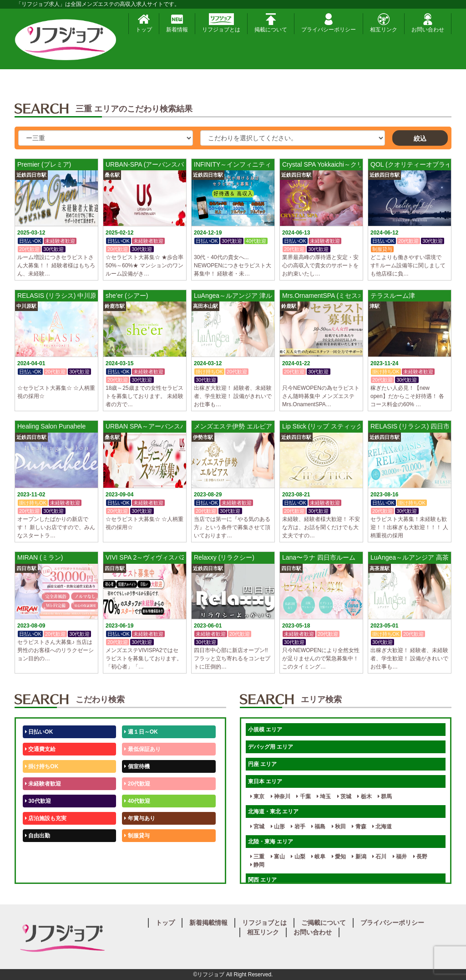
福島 (318, 827)
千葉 (303, 796)
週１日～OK (141, 732)
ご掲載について (324, 923)
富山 (278, 857)
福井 (400, 857)
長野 (420, 857)
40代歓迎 (137, 801)
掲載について (271, 23)
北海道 (382, 827)
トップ (144, 23)
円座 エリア (262, 764)
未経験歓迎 (139, 853)
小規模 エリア (265, 730)
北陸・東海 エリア (271, 842)
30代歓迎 (38, 801)
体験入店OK (42, 870)
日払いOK (39, 732)
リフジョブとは (221, 23)
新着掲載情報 (208, 923)
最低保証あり (142, 749)
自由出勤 (38, 836)
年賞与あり (139, 818)
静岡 (257, 865)
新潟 (359, 857)
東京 (257, 796)
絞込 (420, 138)
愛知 (339, 857)
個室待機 (137, 766)
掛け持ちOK (42, 766)
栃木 (364, 796)
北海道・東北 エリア (273, 812)
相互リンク (384, 23)
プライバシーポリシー (329, 23)
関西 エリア (262, 880)
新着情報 (177, 23)
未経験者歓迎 (43, 784)
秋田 (339, 827)
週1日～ (136, 870)
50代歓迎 (38, 853)
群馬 (385, 796)
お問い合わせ (428, 23)
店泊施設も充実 (46, 818)
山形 (278, 827)
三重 (257, 857)
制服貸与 (137, 836)
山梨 (298, 857)
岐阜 (318, 857)
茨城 (344, 796)
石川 (379, 857)
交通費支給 (40, 749)
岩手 (298, 827)
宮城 (257, 827)
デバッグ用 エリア (271, 747)
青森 (359, 827)
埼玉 (324, 796)
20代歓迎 (137, 784)
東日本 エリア (265, 781)
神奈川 (281, 796)
